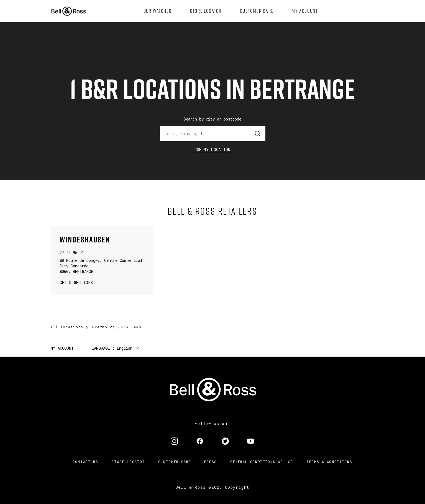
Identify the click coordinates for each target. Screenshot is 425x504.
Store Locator (128, 462)
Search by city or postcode (212, 119)
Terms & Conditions (329, 462)
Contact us (85, 462)
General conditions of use (262, 462)
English (125, 348)
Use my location (212, 149)
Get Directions (76, 282)
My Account (62, 348)
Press (211, 462)
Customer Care (175, 462)
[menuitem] (158, 11)
